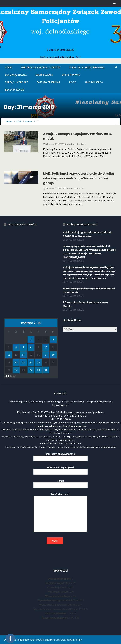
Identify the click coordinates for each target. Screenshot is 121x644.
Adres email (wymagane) (60, 470)
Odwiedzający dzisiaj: (59, 587)
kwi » (13, 376)
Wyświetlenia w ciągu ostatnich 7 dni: (58, 600)
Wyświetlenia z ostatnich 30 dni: (58, 605)
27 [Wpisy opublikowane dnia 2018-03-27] (16, 370)
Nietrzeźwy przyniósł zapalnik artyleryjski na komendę (89, 290)
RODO (73, 82)
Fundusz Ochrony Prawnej (87, 67)
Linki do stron (94, 82)
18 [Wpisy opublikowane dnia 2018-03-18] (53, 355)
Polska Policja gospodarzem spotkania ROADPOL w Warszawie (88, 234)
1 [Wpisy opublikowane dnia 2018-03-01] (31, 340)
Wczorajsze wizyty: (58, 592)
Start (9, 67)
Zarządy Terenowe (49, 82)
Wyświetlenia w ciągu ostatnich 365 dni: (56, 609)
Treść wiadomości (60, 513)
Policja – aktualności (82, 224)
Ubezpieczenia (44, 75)
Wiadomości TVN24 (22, 224)
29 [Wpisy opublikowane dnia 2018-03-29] (31, 370)
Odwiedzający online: (60, 579)
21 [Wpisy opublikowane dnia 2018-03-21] (23, 362)
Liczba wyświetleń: (56, 613)
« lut (7, 376)
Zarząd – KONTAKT (16, 82)
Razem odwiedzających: (55, 618)
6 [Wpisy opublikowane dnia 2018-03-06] (16, 347)
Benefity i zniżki (15, 90)
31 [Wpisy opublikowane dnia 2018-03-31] (46, 370)
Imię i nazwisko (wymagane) (60, 456)
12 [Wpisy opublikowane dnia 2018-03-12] (9, 355)
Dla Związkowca (16, 75)
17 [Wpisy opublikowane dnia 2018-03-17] (46, 355)
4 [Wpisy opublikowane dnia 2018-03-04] (53, 340)
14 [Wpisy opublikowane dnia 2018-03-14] (23, 355)
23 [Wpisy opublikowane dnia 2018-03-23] (38, 362)
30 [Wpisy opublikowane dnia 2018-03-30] (38, 370)
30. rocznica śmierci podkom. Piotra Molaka (85, 304)
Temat (60, 483)
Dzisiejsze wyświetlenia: (59, 583)
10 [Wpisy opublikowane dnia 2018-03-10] (46, 347)
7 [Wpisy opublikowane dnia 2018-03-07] (23, 347)
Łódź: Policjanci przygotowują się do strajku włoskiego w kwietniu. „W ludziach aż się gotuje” (79, 178)
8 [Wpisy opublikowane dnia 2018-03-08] (31, 347)
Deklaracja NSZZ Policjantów (41, 67)
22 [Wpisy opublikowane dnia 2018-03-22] (31, 362)
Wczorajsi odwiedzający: (59, 596)
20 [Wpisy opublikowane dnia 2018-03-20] (16, 362)
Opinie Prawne (71, 75)
